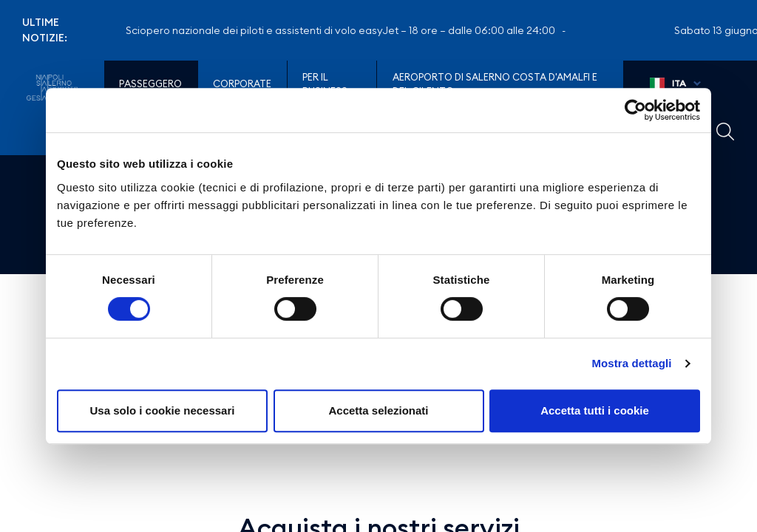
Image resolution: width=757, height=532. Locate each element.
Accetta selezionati (378, 410)
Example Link (725, 132)
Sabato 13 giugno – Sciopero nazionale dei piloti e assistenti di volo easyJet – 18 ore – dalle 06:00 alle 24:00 (301, 30)
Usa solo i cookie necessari (163, 410)
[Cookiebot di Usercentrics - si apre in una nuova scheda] (635, 110)
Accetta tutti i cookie (595, 410)
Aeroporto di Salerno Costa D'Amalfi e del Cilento (495, 84)
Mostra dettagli (631, 363)
